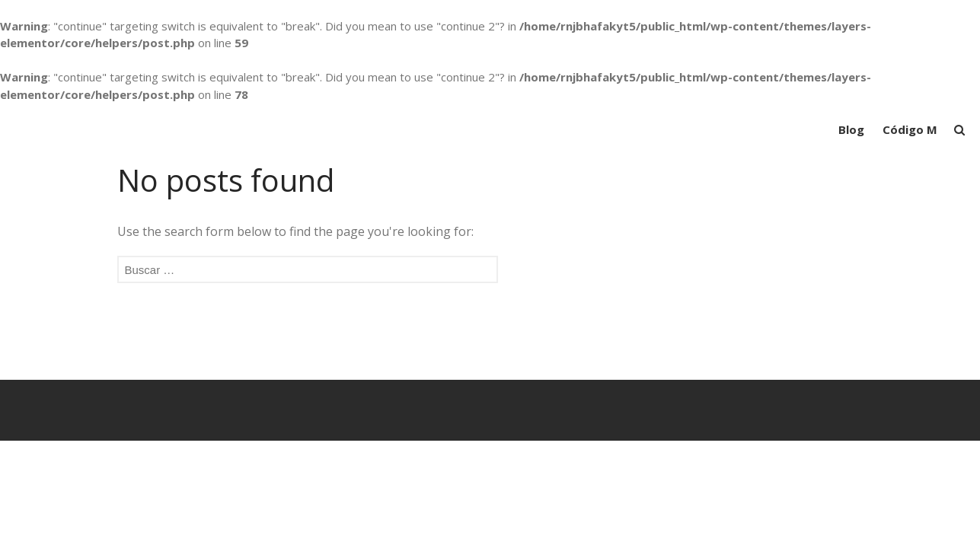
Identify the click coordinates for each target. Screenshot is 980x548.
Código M (910, 129)
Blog (851, 129)
